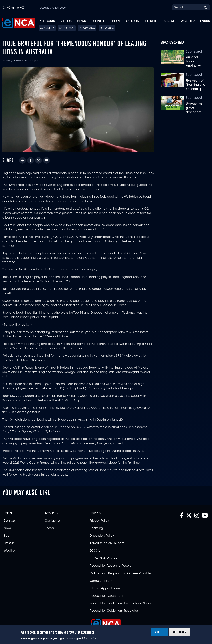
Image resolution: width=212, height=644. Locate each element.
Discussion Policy (102, 536)
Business (98, 21)
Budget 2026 (87, 28)
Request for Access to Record (111, 566)
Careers (95, 513)
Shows (169, 21)
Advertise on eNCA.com (107, 543)
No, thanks (179, 632)
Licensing (96, 528)
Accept (159, 632)
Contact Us (53, 521)
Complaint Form (101, 581)
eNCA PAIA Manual (104, 558)
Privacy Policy (99, 521)
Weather (188, 21)
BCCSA (95, 551)
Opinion (133, 21)
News (82, 21)
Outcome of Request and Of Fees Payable (120, 574)
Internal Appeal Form (105, 588)
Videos (66, 21)
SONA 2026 (107, 28)
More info (89, 639)
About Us (51, 513)
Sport (115, 21)
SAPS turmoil (67, 28)
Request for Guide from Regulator (114, 611)
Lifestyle (152, 21)
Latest (8, 513)
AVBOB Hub (47, 28)
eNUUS (205, 21)
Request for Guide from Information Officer (120, 603)
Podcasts (47, 21)
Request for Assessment (106, 596)
